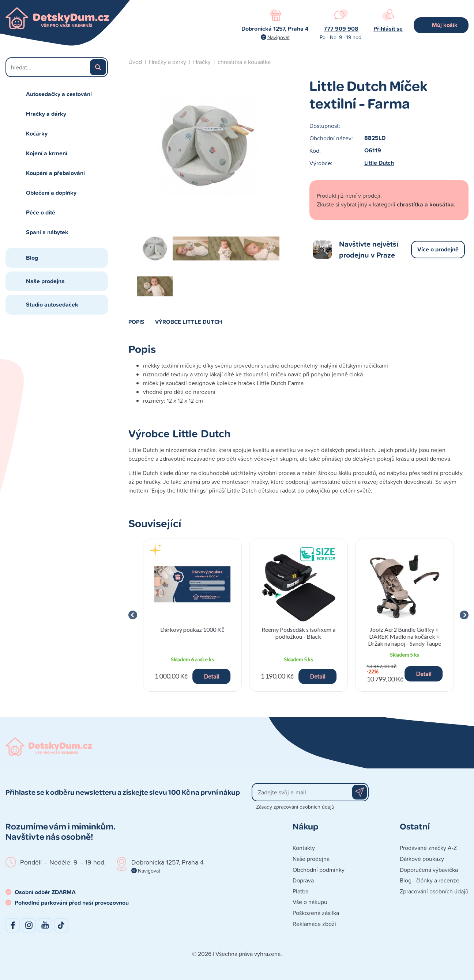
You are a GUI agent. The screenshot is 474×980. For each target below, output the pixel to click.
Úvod (135, 62)
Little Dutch (379, 163)
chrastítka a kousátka (244, 62)
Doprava (303, 880)
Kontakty (304, 848)
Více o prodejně (438, 249)
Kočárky (37, 134)
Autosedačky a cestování (59, 94)
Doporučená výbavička (429, 870)
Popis (136, 322)
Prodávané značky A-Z (428, 848)
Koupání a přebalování (55, 173)
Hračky (202, 62)
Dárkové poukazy (422, 859)
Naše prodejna (45, 281)
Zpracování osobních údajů (434, 891)
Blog (32, 258)
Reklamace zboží (314, 924)
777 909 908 (341, 29)
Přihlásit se (388, 29)
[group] (192, 615)
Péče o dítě (41, 212)
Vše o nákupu (310, 902)
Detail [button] (211, 676)
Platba (300, 891)
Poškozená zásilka (316, 913)
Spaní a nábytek (47, 232)
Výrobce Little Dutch (189, 322)
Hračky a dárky (46, 114)
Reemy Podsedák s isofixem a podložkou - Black (298, 633)
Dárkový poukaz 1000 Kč (192, 629)
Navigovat (279, 37)
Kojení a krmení (47, 153)
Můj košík (445, 25)
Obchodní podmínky (319, 870)
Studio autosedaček (52, 305)
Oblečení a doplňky (51, 193)
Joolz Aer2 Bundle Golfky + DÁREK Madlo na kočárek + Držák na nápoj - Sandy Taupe (405, 636)
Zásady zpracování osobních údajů (295, 807)
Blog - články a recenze (430, 880)
